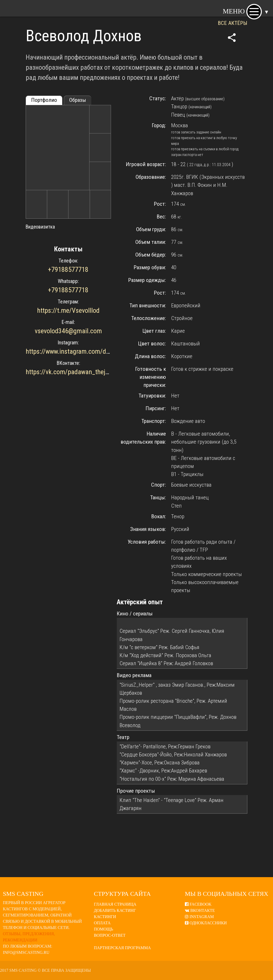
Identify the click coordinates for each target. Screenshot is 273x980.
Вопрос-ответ (110, 935)
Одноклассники (206, 923)
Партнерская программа (122, 948)
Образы (78, 100)
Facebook (198, 904)
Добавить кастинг (115, 910)
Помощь (103, 929)
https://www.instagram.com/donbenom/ (80, 351)
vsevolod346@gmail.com (68, 331)
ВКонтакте (200, 910)
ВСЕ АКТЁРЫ (233, 23)
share (232, 38)
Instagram (199, 917)
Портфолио (44, 100)
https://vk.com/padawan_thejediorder (76, 372)
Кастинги (105, 917)
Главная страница (115, 904)
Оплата (102, 923)
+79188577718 (68, 269)
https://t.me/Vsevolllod (68, 310)
